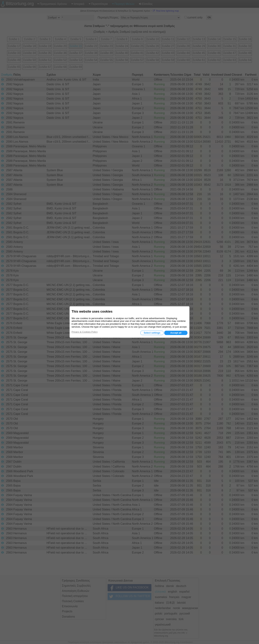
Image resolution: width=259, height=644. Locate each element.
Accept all (176, 333)
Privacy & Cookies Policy (85, 332)
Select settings (152, 333)
